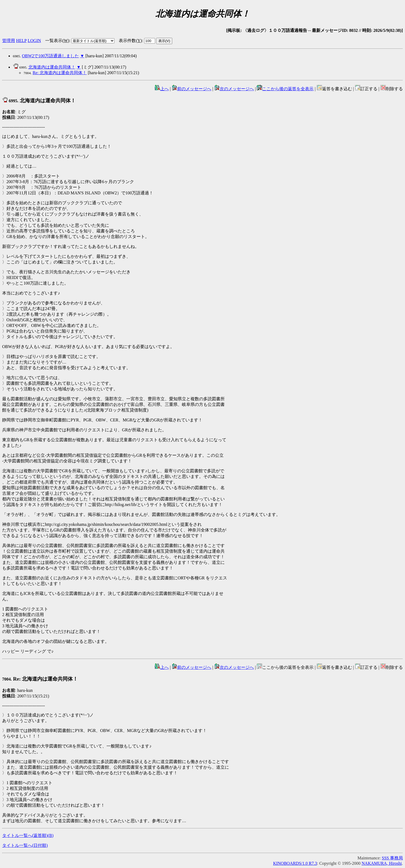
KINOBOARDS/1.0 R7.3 (295, 863)
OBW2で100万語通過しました (50, 56)
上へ (162, 89)
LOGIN (34, 41)
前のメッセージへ (192, 89)
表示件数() (130, 41)
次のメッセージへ (234, 89)
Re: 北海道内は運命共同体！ (60, 73)
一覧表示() (57, 41)
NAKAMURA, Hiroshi (382, 863)
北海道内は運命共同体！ (52, 67)
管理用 (9, 41)
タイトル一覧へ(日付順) (25, 845)
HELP (21, 41)
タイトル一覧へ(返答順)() (28, 835)
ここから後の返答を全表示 (285, 89)
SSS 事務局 (392, 858)
